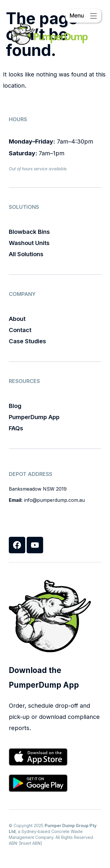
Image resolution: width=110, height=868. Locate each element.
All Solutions (26, 254)
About (17, 319)
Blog (15, 406)
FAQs (16, 428)
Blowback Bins (29, 232)
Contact (20, 330)
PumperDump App (34, 417)
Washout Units (29, 243)
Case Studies (27, 341)
